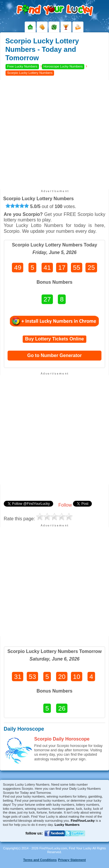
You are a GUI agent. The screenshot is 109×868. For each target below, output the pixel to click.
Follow (65, 505)
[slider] (17, 206)
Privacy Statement (72, 860)
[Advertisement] (54, 135)
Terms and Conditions (40, 860)
